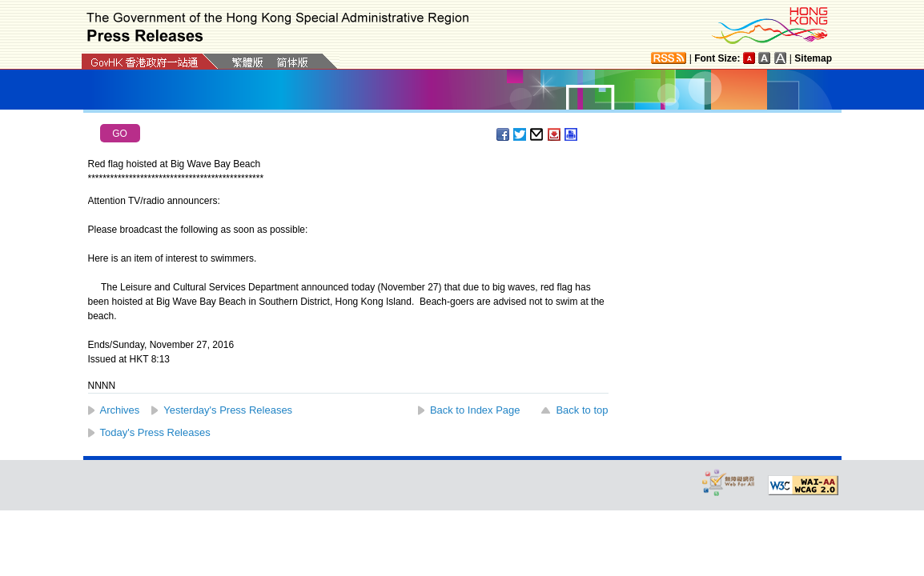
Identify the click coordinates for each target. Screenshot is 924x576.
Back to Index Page (475, 410)
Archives (120, 410)
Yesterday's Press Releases (228, 410)
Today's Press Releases (155, 432)
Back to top (582, 410)
